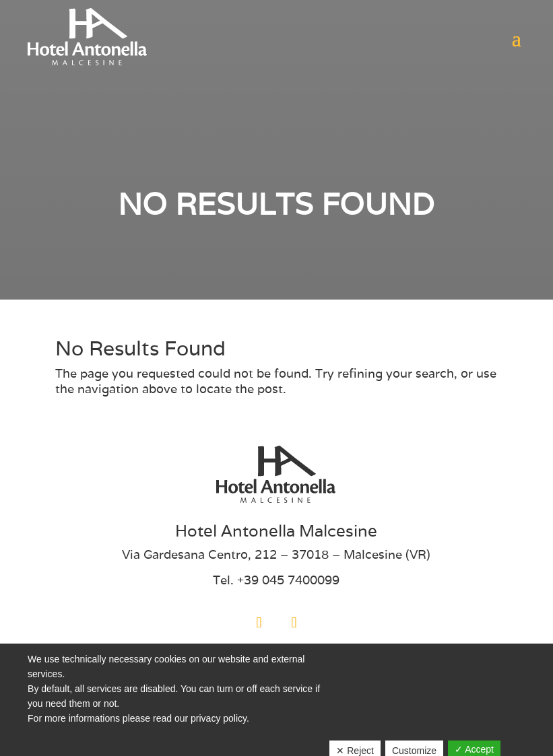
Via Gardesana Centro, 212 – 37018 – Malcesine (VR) (276, 554)
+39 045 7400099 (288, 580)
